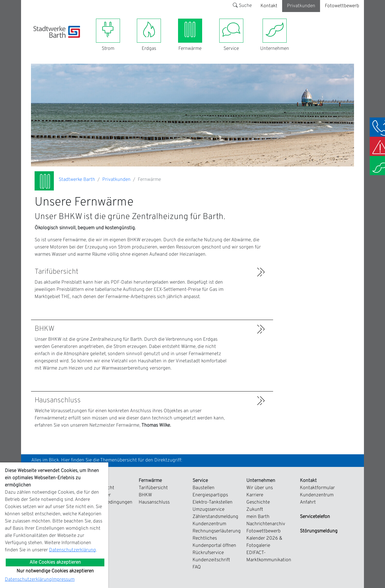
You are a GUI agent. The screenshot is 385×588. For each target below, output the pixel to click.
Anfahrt (308, 502)
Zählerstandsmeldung (215, 517)
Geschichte (258, 502)
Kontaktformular (317, 488)
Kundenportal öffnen (214, 546)
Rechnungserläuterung (217, 531)
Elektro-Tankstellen (213, 502)
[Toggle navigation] (37, 41)
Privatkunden (301, 6)
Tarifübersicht (153, 488)
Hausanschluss (154, 502)
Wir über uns (260, 488)
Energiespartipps (210, 495)
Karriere (255, 495)
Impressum (63, 580)
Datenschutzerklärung (72, 550)
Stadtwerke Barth (77, 180)
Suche (242, 6)
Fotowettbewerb (342, 6)
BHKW (145, 495)
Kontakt (269, 6)
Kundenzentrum (209, 524)
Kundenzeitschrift (211, 560)
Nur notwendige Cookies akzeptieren (55, 571)
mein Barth (258, 517)
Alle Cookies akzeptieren (55, 562)
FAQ (197, 567)
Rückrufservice (208, 553)
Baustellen (203, 488)
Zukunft (255, 510)
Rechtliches (205, 538)
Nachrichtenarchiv (266, 524)
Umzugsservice (208, 510)
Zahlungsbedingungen (109, 502)
